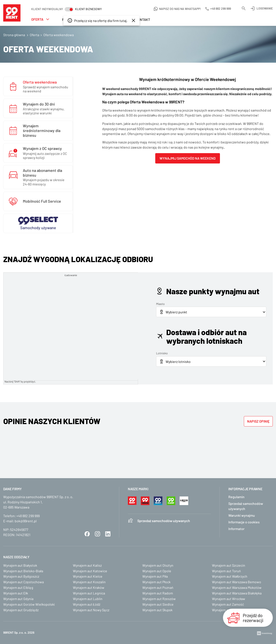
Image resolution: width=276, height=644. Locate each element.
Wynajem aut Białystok (20, 565)
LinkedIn (108, 534)
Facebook (87, 534)
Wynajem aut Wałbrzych (230, 576)
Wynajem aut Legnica (89, 593)
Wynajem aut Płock (156, 582)
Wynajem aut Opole (157, 571)
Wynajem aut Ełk (16, 593)
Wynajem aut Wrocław (229, 599)
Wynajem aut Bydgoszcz (21, 576)
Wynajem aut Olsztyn (158, 565)
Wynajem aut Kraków (89, 587)
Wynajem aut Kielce (88, 576)
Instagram (97, 534)
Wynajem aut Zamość (228, 604)
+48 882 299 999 (28, 516)
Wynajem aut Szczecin (229, 565)
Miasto (160, 304)
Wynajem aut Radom (158, 593)
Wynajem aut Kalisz (87, 565)
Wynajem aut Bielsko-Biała (23, 571)
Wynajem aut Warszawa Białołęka (237, 593)
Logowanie (265, 8)
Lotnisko (162, 353)
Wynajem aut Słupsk (157, 610)
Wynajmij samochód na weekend (188, 158)
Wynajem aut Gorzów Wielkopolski (29, 604)
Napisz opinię (258, 421)
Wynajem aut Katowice (90, 571)
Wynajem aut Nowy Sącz (91, 610)
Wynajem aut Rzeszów (159, 599)
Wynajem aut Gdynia (18, 599)
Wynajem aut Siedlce (158, 604)
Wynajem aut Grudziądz (21, 610)
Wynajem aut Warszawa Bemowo (237, 582)
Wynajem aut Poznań (158, 587)
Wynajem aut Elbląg (18, 587)
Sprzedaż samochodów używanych (164, 521)
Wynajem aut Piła (155, 576)
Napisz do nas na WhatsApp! (180, 9)
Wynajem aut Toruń (226, 571)
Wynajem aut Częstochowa (24, 582)
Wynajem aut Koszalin (89, 582)
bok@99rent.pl (26, 521)
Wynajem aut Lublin (88, 599)
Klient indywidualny (47, 9)
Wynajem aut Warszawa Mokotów (237, 587)
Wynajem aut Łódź (87, 604)
